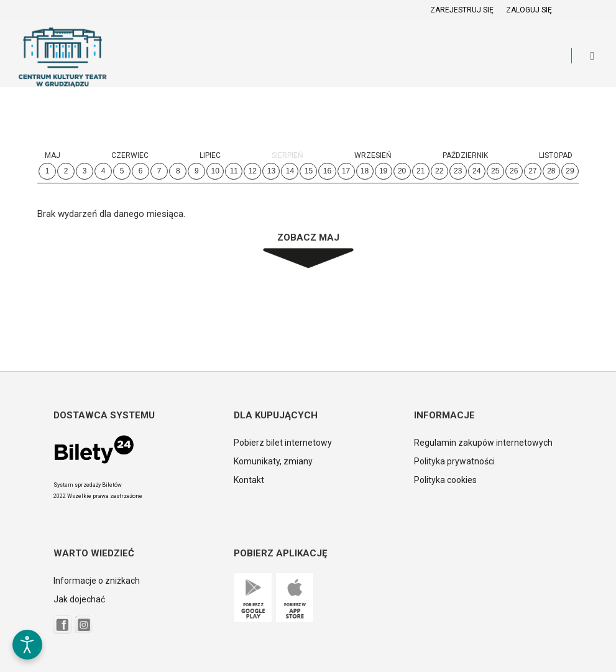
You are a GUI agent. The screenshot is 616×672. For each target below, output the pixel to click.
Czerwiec (130, 155)
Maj (53, 155)
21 (421, 171)
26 (514, 171)
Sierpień (287, 155)
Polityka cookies (445, 480)
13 (271, 171)
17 (346, 171)
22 (439, 171)
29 (570, 171)
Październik (465, 155)
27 (532, 171)
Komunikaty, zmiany (273, 461)
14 (290, 171)
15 (309, 171)
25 (495, 171)
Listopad (556, 155)
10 (215, 171)
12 (253, 171)
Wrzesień (373, 155)
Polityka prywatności (454, 461)
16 (327, 171)
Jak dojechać (79, 599)
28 (551, 171)
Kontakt (249, 480)
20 (402, 171)
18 (365, 171)
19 (383, 171)
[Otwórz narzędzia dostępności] (27, 645)
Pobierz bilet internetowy (283, 443)
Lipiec (210, 155)
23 (458, 171)
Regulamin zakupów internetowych (483, 443)
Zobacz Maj (308, 237)
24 (476, 171)
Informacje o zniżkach (97, 581)
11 (234, 171)
